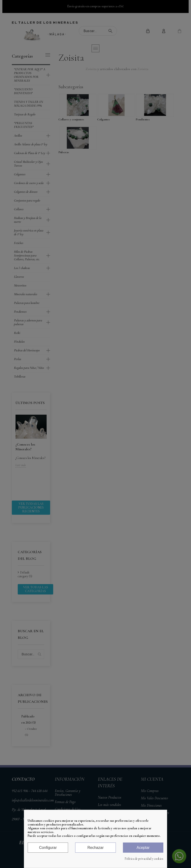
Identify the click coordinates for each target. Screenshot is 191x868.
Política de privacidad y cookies (144, 859)
